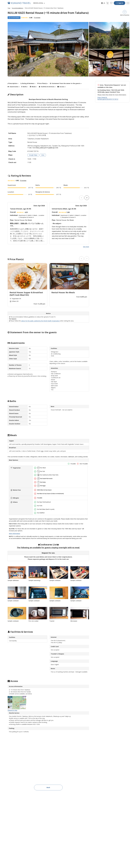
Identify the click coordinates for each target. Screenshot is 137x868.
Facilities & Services (47, 87)
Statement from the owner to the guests (65, 83)
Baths (24, 87)
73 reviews (37, 18)
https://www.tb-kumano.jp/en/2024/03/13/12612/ (108, 98)
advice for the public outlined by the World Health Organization (40, 321)
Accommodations (18, 8)
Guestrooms (13, 87)
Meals (33, 87)
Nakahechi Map (17, 704)
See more (86, 247)
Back (48, 787)
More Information (15, 534)
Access (61, 87)
